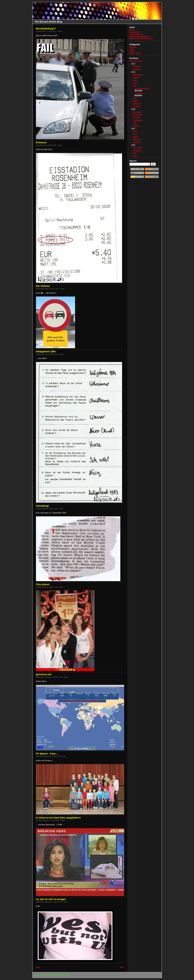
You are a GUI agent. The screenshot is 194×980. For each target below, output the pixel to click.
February (137, 67)
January (137, 69)
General (133, 47)
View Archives (136, 61)
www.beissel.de (137, 34)
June (135, 83)
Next (122, 967)
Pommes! (139, 93)
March (136, 101)
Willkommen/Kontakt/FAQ (141, 38)
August (136, 78)
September (138, 75)
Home (132, 30)
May (135, 86)
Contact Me (135, 32)
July (135, 80)
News (132, 49)
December (137, 112)
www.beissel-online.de (140, 36)
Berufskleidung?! (142, 89)
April (135, 98)
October (137, 118)
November (138, 115)
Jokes (132, 51)
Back (38, 967)
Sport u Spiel (135, 53)
